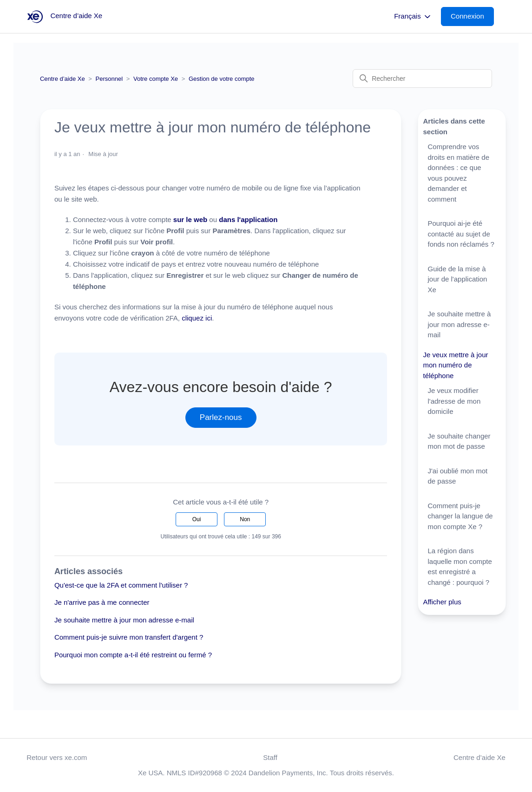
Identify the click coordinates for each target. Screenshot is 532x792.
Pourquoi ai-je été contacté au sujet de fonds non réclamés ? (461, 234)
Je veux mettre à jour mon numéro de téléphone (455, 365)
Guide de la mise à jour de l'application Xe (457, 279)
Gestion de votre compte (222, 79)
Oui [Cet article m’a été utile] (197, 519)
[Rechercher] (422, 79)
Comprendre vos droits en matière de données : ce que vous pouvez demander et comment (458, 173)
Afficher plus (442, 602)
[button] (472, 16)
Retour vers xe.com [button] (57, 757)
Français (413, 17)
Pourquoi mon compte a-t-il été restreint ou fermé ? (133, 655)
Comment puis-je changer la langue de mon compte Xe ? (460, 516)
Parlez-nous (221, 417)
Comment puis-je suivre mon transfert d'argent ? (129, 637)
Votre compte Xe (156, 79)
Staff (270, 757)
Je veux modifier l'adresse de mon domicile (454, 401)
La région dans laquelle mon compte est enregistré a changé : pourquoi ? (460, 566)
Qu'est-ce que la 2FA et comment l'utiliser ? (121, 585)
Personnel (109, 79)
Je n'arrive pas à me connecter (102, 602)
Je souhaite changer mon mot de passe (459, 441)
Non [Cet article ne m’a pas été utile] (245, 519)
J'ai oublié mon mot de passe (457, 476)
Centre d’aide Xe (62, 79)
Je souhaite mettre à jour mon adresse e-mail (124, 620)
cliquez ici (197, 318)
